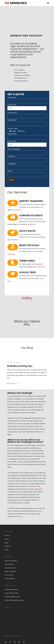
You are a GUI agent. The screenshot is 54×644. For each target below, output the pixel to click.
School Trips (9, 573)
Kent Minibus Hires (11, 587)
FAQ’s (7, 547)
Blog (6, 540)
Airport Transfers (11, 559)
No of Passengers (14, 149)
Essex (23, 397)
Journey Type (12, 128)
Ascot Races (9, 562)
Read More (18, 210)
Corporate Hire (10, 566)
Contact (8, 544)
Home (7, 533)
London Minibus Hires (12, 594)
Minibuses (34, 484)
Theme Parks (10, 576)
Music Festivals (10, 569)
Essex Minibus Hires (12, 591)
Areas (7, 537)
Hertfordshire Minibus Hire (14, 598)
